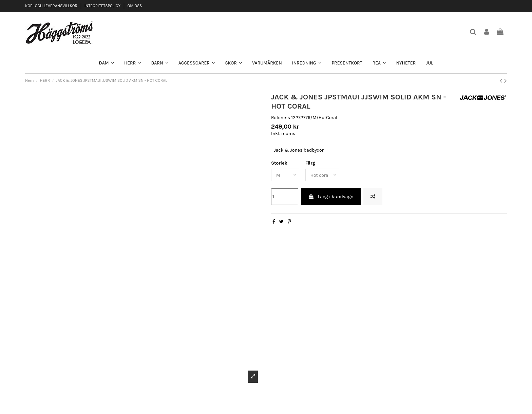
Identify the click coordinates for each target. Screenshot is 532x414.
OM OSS (135, 6)
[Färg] (323, 175)
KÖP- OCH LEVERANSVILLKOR (52, 6)
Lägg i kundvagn (331, 197)
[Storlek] (285, 175)
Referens (281, 118)
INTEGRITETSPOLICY (103, 6)
